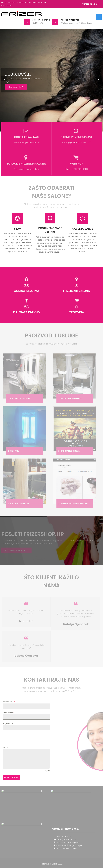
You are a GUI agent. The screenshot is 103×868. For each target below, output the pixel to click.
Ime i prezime (9, 702)
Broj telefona (8, 724)
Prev (3, 78)
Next (98, 78)
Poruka (5, 747)
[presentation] (23, 738)
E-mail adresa (8, 713)
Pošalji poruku (12, 777)
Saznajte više (15, 87)
